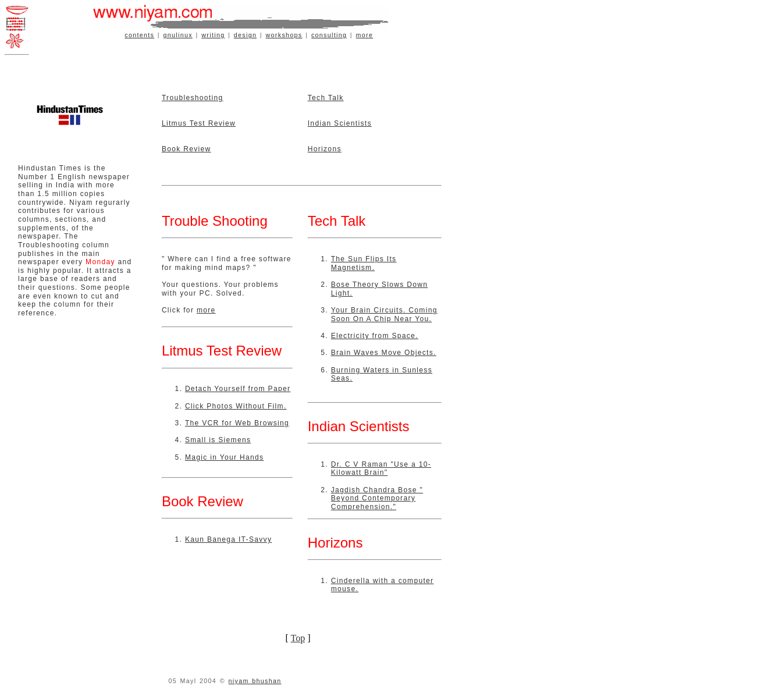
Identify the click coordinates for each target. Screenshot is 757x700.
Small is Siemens (218, 440)
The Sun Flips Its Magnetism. (364, 263)
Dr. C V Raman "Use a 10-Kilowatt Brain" (381, 469)
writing (213, 35)
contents (139, 35)
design (245, 35)
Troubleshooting (193, 98)
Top (298, 638)
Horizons (325, 149)
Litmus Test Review (199, 123)
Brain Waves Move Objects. (384, 353)
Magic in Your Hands (224, 457)
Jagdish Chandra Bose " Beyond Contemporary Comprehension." (377, 498)
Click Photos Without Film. (236, 406)
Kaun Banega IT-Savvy (228, 539)
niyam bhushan (255, 681)
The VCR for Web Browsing (237, 423)
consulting (329, 35)
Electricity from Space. (375, 336)
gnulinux (178, 35)
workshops (284, 35)
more (365, 35)
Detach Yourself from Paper (238, 389)
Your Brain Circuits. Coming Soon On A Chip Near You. (384, 315)
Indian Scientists (340, 123)
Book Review (186, 149)
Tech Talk (326, 98)
